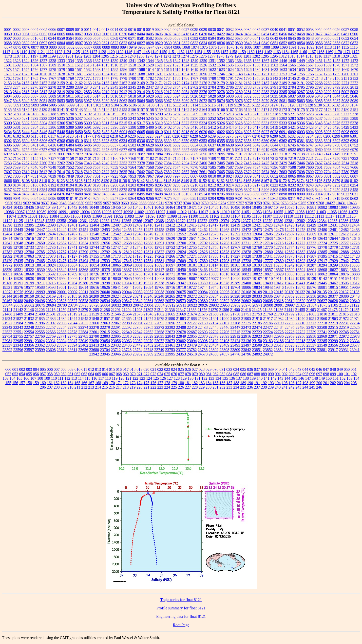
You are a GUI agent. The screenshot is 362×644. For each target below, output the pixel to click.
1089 (275, 47)
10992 (74, 212)
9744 (187, 203)
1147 (137, 52)
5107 (142, 105)
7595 (266, 167)
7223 (327, 158)
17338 (257, 256)
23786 (203, 350)
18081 (138, 265)
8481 (88, 194)
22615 (105, 332)
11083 (43, 216)
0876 (26, 47)
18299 (333, 265)
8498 (159, 194)
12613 (355, 234)
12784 (29, 252)
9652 (89, 203)
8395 (239, 190)
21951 (311, 319)
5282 (283, 118)
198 (305, 383)
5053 (61, 101)
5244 (141, 118)
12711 (246, 243)
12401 (73, 225)
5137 (26, 110)
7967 (150, 176)
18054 (94, 265)
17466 (51, 261)
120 (121, 378)
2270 (337, 83)
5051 (43, 101)
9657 (107, 203)
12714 (268, 243)
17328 (246, 256)
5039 (310, 96)
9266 (150, 198)
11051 (246, 212)
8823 (248, 194)
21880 (170, 319)
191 (257, 383)
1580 (70, 70)
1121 (41, 52)
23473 (181, 345)
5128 (309, 105)
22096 (170, 323)
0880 (53, 47)
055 (29, 374)
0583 (159, 38)
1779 (123, 78)
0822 (114, 43)
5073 (212, 101)
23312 (344, 341)
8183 (8, 185)
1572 (354, 65)
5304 (43, 123)
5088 (345, 101)
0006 (52, 30)
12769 (257, 247)
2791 (274, 87)
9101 (70, 198)
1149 (155, 52)
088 (257, 374)
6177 (87, 136)
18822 (257, 274)
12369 (170, 221)
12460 (181, 230)
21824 (7, 319)
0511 (43, 38)
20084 (203, 292)
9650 (80, 203)
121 (128, 378)
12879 (257, 252)
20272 (192, 296)
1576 (35, 70)
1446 (283, 61)
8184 (17, 185)
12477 (290, 230)
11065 (332, 212)
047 (326, 369)
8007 (194, 176)
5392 (97, 127)
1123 (58, 52)
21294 (127, 310)
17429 (7, 261)
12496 (62, 234)
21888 (192, 319)
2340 (88, 87)
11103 (225, 216)
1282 (256, 56)
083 (223, 374)
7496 (337, 163)
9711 (160, 203)
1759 (337, 74)
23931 (344, 350)
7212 (248, 158)
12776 (311, 247)
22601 (94, 332)
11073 (353, 212)
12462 (203, 230)
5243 (132, 118)
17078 (51, 256)
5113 (185, 105)
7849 (70, 176)
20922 (192, 305)
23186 (279, 341)
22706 (225, 332)
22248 (29, 327)
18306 (344, 265)
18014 (40, 265)
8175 (310, 181)
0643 (274, 38)
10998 (128, 212)
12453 (105, 230)
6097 (336, 132)
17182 (127, 256)
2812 (354, 87)
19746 (214, 287)
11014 (193, 212)
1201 (70, 56)
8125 (70, 181)
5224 (319, 114)
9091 (17, 198)
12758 (214, 247)
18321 (18, 270)
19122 (289, 279)
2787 (239, 87)
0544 (52, 38)
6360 (265, 141)
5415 (239, 127)
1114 (337, 47)
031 (222, 369)
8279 (26, 190)
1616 (168, 70)
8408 (274, 190)
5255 (230, 118)
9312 (301, 198)
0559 (61, 38)
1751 (266, 74)
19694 (149, 287)
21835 (40, 319)
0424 (239, 34)
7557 (97, 167)
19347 (181, 283)
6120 (70, 136)
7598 (292, 167)
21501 (51, 314)
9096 (52, 198)
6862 (88, 150)
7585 (212, 167)
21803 (301, 314)
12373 (213, 221)
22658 (159, 332)
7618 (79, 172)
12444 (7, 230)
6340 (176, 141)
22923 (257, 336)
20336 (268, 296)
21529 (94, 314)
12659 (138, 243)
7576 (186, 167)
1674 (35, 74)
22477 (268, 327)
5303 (35, 123)
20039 (94, 292)
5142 (70, 110)
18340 (51, 270)
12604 (257, 234)
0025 (176, 30)
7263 (70, 163)
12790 (83, 252)
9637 (45, 203)
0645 (292, 38)
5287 (319, 118)
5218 (274, 114)
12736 (51, 247)
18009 (18, 265)
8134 (114, 181)
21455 (300, 310)
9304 (266, 198)
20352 (290, 296)
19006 (73, 279)
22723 (257, 332)
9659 (116, 203)
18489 (225, 270)
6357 (239, 141)
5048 (17, 101)
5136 (17, 110)
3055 (194, 92)
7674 (265, 172)
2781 (186, 87)
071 (140, 374)
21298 (137, 310)
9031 (354, 194)
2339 (79, 87)
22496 (301, 327)
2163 (88, 83)
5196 (123, 114)
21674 (192, 314)
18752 (127, 274)
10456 (116, 207)
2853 (88, 92)
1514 (96, 65)
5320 (168, 123)
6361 (274, 141)
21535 (105, 314)
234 (236, 387)
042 (291, 369)
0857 (328, 43)
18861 (311, 274)
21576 (138, 314)
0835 (212, 43)
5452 (97, 132)
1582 (88, 70)
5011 (70, 96)
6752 (354, 145)
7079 (114, 154)
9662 (134, 203)
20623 (311, 301)
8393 (221, 190)
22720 (246, 332)
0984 (168, 47)
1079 (239, 47)
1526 (203, 65)
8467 (26, 194)
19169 (344, 279)
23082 (181, 341)
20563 (159, 301)
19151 (333, 279)
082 (216, 374)
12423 (268, 225)
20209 (94, 296)
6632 (177, 145)
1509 (52, 65)
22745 (344, 332)
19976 (18, 292)
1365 (248, 61)
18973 (51, 279)
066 (105, 374)
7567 (141, 167)
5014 (96, 96)
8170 (274, 181)
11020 (235, 212)
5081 (283, 101)
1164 (286, 52)
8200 (114, 185)
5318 (150, 123)
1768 (61, 78)
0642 (265, 38)
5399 (141, 127)
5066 (159, 101)
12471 (235, 230)
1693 (177, 74)
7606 (354, 167)
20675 (40, 305)
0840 (248, 43)
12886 (333, 252)
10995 (96, 212)
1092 (302, 47)
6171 (78, 136)
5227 (345, 114)
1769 (70, 78)
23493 (235, 345)
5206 (168, 114)
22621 (116, 332)
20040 (105, 292)
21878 (159, 319)
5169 (248, 110)
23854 (279, 350)
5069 (186, 101)
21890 (203, 319)
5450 (79, 132)
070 (133, 374)
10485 (214, 207)
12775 (301, 247)
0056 (336, 30)
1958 (257, 78)
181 (188, 383)
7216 (283, 158)
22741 (322, 332)
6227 (185, 136)
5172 (274, 110)
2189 (283, 83)
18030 (62, 265)
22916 (246, 336)
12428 (300, 225)
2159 (61, 83)
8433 (292, 190)
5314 (114, 123)
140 (260, 378)
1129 (111, 52)
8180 (345, 181)
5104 (115, 105)
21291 (116, 310)
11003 (150, 212)
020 (146, 369)
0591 (185, 38)
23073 (170, 341)
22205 (289, 323)
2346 (141, 87)
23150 (257, 341)
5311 (105, 123)
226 (181, 387)
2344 (123, 87)
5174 (292, 110)
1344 (150, 61)
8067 (310, 176)
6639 (230, 145)
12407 (116, 225)
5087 (337, 101)
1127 (93, 52)
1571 (345, 65)
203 (340, 383)
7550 (61, 167)
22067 (116, 323)
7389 (177, 163)
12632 (203, 239)
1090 (284, 47)
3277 (212, 92)
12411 (159, 225)
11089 (86, 216)
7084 (159, 154)
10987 (20, 212)
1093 (310, 47)
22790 (94, 336)
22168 (235, 323)
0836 (221, 43)
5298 (345, 118)
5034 (265, 96)
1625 (239, 70)
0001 (8, 30)
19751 (225, 287)
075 (167, 374)
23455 (159, 345)
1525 (194, 65)
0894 (124, 47)
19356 (192, 283)
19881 (322, 287)
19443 (311, 283)
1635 (301, 70)
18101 (192, 265)
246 (319, 387)
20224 (116, 296)
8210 (194, 185)
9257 (114, 198)
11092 (118, 216)
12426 (289, 225)
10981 (311, 207)
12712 (257, 243)
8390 (194, 190)
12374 (224, 221)
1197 (34, 56)
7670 (248, 172)
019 (139, 369)
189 (243, 383)
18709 (73, 274)
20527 (73, 301)
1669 (345, 70)
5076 (239, 101)
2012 (266, 78)
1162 (268, 52)
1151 (172, 52)
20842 (138, 305)
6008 (150, 132)
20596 (235, 301)
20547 (127, 301)
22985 (18, 341)
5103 (106, 105)
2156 (35, 83)
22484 (279, 327)
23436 (127, 345)
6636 (203, 145)
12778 (322, 247)
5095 (53, 105)
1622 (212, 70)
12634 (225, 239)
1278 (221, 56)
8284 (43, 190)
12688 (149, 243)
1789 (212, 78)
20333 (257, 296)
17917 (322, 261)
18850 (290, 274)
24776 (235, 354)
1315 (309, 56)
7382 (159, 163)
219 (133, 387)
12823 (170, 252)
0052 (301, 30)
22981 (7, 341)
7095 (221, 154)
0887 (88, 47)
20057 (149, 292)
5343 (310, 123)
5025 (185, 96)
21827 (18, 319)
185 (216, 383)
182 (195, 383)
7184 (168, 158)
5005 (17, 96)
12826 (203, 252)
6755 (26, 150)
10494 (246, 207)
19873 (290, 287)
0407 (168, 34)
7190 (221, 158)
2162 (79, 83)
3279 (230, 92)
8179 (336, 181)
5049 (26, 101)
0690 (26, 43)
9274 (159, 198)
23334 (355, 341)
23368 (51, 345)
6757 (43, 150)
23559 (344, 345)
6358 (248, 141)
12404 (94, 225)
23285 (322, 341)
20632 (344, 301)
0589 (176, 38)
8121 (52, 181)
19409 (268, 283)
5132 (336, 105)
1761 (354, 74)
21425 (257, 310)
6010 (159, 132)
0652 (345, 38)
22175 (246, 323)
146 (301, 378)
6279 (265, 136)
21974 (355, 319)
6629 (150, 145)
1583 (97, 70)
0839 (239, 43)
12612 (344, 234)
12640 (290, 239)
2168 (132, 83)
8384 (177, 190)
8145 (168, 181)
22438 (203, 327)
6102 (17, 136)
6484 (70, 145)
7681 (274, 172)
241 (285, 387)
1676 (43, 74)
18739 (116, 274)
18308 (355, 265)
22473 (246, 327)
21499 (40, 314)
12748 (127, 247)
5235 (61, 118)
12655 (94, 243)
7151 (354, 154)
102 (354, 374)
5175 (301, 110)
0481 (345, 34)
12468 (225, 230)
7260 (43, 163)
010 (77, 369)
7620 (96, 172)
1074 (195, 47)
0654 (354, 38)
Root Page (181, 625)
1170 (338, 52)
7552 (70, 167)
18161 (235, 265)
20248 (159, 296)
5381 (17, 127)
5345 (319, 123)
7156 (43, 158)
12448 (51, 230)
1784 (168, 78)
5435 (17, 132)
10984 (344, 207)
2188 (274, 83)
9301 (239, 198)
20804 (105, 305)
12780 (344, 247)
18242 (289, 265)
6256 (221, 136)
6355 (221, 141)
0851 (274, 43)
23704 (105, 350)
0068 (88, 34)
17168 (105, 256)
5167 (230, 110)
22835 (159, 336)
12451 (83, 230)
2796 (310, 87)
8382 (159, 190)
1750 (257, 74)
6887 (186, 150)
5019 (141, 96)
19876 (311, 287)
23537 (311, 345)
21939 (290, 319)
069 (126, 374)
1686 (123, 74)
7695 (292, 172)
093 (292, 374)
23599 (40, 350)
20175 (62, 296)
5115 (203, 105)
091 (278, 374)
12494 (51, 234)
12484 (7, 234)
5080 (274, 101)
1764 (26, 78)
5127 (300, 105)
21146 (29, 310)
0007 (61, 30)
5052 (52, 101)
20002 (73, 292)
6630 (159, 145)
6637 (212, 145)
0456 (283, 34)
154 (356, 378)
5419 (274, 127)
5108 (151, 105)
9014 (319, 194)
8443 (310, 190)
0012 (96, 30)
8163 (230, 181)
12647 (7, 243)
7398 (194, 163)
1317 (327, 56)
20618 (279, 301)
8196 (79, 185)
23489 (225, 345)
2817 (43, 92)
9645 (63, 203)
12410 (149, 225)
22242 (7, 327)
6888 (194, 150)
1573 (8, 70)
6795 (79, 150)
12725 (333, 243)
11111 (299, 216)
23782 (192, 350)
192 (264, 383)
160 (43, 383)
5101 (88, 105)
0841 (257, 43)
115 (87, 378)
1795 (248, 78)
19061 (149, 279)
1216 (123, 56)
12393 (18, 225)
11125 (18, 221)
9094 (35, 198)
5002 (345, 92)
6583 (132, 145)
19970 (7, 292)
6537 (114, 145)
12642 (311, 239)
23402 (83, 345)
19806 (246, 287)
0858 (337, 43)
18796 (203, 274)
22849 (181, 336)
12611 (333, 234)
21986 (29, 323)
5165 (212, 110)
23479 (192, 345)
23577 (355, 345)
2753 (168, 87)
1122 (50, 52)
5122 (256, 105)
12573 (214, 234)
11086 (76, 216)
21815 (344, 314)
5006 (26, 96)
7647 (150, 172)
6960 (319, 150)
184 (209, 383)
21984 (18, 323)
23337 (7, 345)
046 (319, 369)
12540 (94, 234)
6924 (310, 150)
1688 (141, 74)
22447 (235, 327)
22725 (279, 332)
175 (147, 383)
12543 (127, 234)
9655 (98, 203)
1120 (32, 52)
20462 (7, 301)
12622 (94, 239)
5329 (248, 123)
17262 (159, 256)
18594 (301, 270)
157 (22, 383)
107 (33, 378)
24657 (225, 354)
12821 (149, 252)
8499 (168, 194)
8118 (43, 181)
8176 (319, 181)
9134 (88, 198)
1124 (67, 52)
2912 (123, 92)
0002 (17, 30)
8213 (221, 185)
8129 (96, 181)
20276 (203, 296)
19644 (127, 287)
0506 (354, 34)
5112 (177, 105)
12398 (51, 225)
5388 (61, 127)
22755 (18, 336)
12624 (116, 239)
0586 (168, 38)
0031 (221, 30)
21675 (203, 314)
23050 (94, 341)
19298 (105, 283)
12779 (333, 247)
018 (133, 369)
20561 (149, 301)
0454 (265, 34)
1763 (17, 78)
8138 (123, 181)
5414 (230, 127)
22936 (279, 336)
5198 (141, 114)
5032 (248, 96)
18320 (7, 270)
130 (191, 378)
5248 (177, 118)
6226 (176, 136)
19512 (355, 283)
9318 (327, 198)
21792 (290, 314)
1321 (354, 56)
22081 (138, 323)
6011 (168, 132)
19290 (94, 283)
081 (209, 374)
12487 (29, 234)
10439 (51, 207)
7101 (239, 154)
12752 (170, 247)
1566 (301, 65)
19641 (116, 287)
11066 (342, 212)
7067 (70, 154)
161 (50, 383)
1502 (17, 65)
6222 (141, 136)
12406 (105, 225)
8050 (266, 176)
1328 (52, 61)
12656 (105, 243)
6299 (336, 136)
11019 (225, 212)
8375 (123, 190)
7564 (132, 167)
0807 (79, 43)
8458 (354, 190)
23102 (214, 341)
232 (222, 387)
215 (105, 387)
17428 (355, 256)
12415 (192, 225)
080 (202, 374)
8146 (176, 181)
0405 (150, 34)
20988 (268, 305)
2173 (177, 83)
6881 (141, 150)
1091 (293, 47)
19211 (40, 283)
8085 (345, 176)
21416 (246, 310)
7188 (203, 158)
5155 (123, 110)
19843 (268, 287)
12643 (322, 239)
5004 (8, 96)
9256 (106, 198)
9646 (72, 203)
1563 (274, 65)
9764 (293, 203)
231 (215, 387)
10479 (203, 207)
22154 (213, 323)
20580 (203, 301)
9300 (230, 198)
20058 (159, 292)
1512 (79, 65)
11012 (182, 212)
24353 (181, 354)
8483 (106, 194)
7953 (132, 176)
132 (204, 378)
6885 (177, 150)
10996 (107, 212)
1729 (212, 74)
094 (299, 374)
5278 (248, 118)
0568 (105, 38)
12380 (278, 221)
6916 (239, 150)
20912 (171, 305)
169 (105, 383)
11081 (33, 216)
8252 (336, 185)
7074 (88, 154)
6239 (212, 136)
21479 (343, 310)
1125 (76, 52)
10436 (29, 207)
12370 (181, 221)
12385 (333, 221)
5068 (177, 101)
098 (326, 374)
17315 (225, 256)
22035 (62, 323)
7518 (354, 163)
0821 (106, 43)
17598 (170, 261)
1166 (303, 52)
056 (36, 374)
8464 (17, 194)
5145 (97, 110)
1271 (158, 56)
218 (126, 387)
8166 (256, 181)
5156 (132, 110)
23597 (29, 350)
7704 (327, 172)
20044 (127, 292)
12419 (235, 225)
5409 (186, 127)
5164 (203, 110)
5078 (257, 101)
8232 (292, 185)
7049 (35, 154)
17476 (73, 261)
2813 (8, 92)
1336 (88, 61)
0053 (310, 30)
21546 (116, 314)
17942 (344, 261)
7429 (283, 163)
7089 (194, 154)
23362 (40, 345)
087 (250, 374)
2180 (230, 83)
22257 (51, 327)
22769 (51, 336)
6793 (61, 150)
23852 (268, 350)
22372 (159, 327)
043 (298, 369)
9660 (125, 203)
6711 (283, 145)
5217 (265, 114)
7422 (257, 163)
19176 (355, 279)
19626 (105, 287)
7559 (114, 167)
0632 (230, 38)
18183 (257, 265)
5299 (354, 118)
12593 (246, 234)
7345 (97, 163)
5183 (17, 114)
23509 (257, 345)
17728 (246, 261)
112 (67, 378)
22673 (170, 332)
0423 (230, 34)
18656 (18, 274)
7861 (97, 176)
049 (340, 369)
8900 (301, 194)
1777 (106, 78)
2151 (345, 78)
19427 (289, 283)
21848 (94, 319)
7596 (274, 167)
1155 (207, 52)
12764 (225, 247)
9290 (186, 198)
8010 (212, 176)
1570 (336, 65)
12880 (268, 252)
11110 (288, 216)
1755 (301, 74)
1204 (96, 56)
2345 (132, 87)
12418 (224, 225)
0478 (327, 34)
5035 (274, 96)
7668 (239, 172)
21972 (344, 319)
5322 (185, 123)
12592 (235, 234)
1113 (328, 47)
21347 (181, 310)
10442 (62, 207)
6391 (327, 141)
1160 (251, 52)
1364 (239, 61)
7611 (34, 172)
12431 (333, 225)
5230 (17, 118)
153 (349, 378)
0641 (256, 38)
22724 (268, 332)
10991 (63, 212)
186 (223, 383)
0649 (319, 38)
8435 (301, 190)
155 (8, 383)
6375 (292, 141)
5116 (212, 105)
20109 (257, 292)
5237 (79, 118)
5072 (203, 101)
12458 (159, 230)
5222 (301, 114)
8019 (221, 176)
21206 (40, 310)
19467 (333, 283)
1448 (292, 61)
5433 (354, 127)
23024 (40, 341)
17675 (214, 261)
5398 (132, 127)
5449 (70, 132)
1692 (168, 74)
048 (333, 369)
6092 (292, 132)
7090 (203, 154)
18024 (51, 265)
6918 (257, 150)
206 (43, 387)
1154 (198, 52)
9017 (327, 194)
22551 (18, 332)
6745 (292, 145)
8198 (97, 185)
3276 (203, 92)
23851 (257, 350)
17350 (279, 256)
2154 (17, 83)
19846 (279, 287)
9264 (132, 198)
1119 (24, 52)
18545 (246, 270)
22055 (83, 323)
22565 (62, 332)
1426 (274, 61)
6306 (43, 141)
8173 (292, 181)
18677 (40, 274)
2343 (114, 87)
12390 (7, 225)
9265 (141, 198)
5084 (310, 101)
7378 (141, 163)
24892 (257, 354)
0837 (230, 43)
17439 (29, 261)
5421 (292, 127)
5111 (168, 105)
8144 (159, 181)
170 (112, 383)
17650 (203, 261)
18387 (127, 270)
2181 (239, 83)
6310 (79, 141)
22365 (149, 327)
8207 (168, 185)
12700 (181, 243)
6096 (327, 132)
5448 (61, 132)
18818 (225, 274)
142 (273, 378)
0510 (35, 38)
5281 (274, 118)
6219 (123, 136)
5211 (212, 114)
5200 (159, 114)
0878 (44, 47)
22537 (7, 332)
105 (19, 378)
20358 (311, 296)
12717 (289, 243)
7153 (17, 158)
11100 (193, 216)
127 (170, 378)
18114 (214, 265)
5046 (354, 96)
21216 (51, 310)
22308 (138, 327)
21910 (257, 319)
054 (22, 374)
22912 (235, 336)
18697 (62, 274)
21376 (202, 310)
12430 (322, 225)
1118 (15, 52)
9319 (336, 198)
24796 (246, 354)
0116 (105, 34)
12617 (40, 239)
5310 (97, 123)
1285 (265, 56)
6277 (247, 136)
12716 (279, 243)
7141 (327, 154)
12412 (170, 225)
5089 (354, 101)
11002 (139, 212)
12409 (138, 225)
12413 (181, 225)
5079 (266, 101)
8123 (61, 181)
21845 (83, 319)
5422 (301, 127)
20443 (355, 296)
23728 (127, 350)
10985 (355, 207)
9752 (213, 203)
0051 (292, 30)
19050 (138, 279)
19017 (94, 279)
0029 (203, 30)
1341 (132, 61)
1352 (221, 61)
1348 (186, 61)
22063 (105, 323)
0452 (248, 34)
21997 (51, 323)
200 (319, 383)
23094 (192, 341)
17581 (159, 261)
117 (101, 378)
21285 (94, 310)
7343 (88, 163)
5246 (159, 118)
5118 (220, 105)
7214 (265, 158)
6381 (301, 141)
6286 (327, 136)
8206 (159, 185)
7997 (177, 176)
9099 (61, 198)
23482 (203, 345)
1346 (168, 61)
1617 (177, 70)
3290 (327, 92)
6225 (167, 136)
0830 (168, 43)
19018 (105, 279)
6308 (61, 141)
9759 (258, 203)
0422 (221, 34)
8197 (88, 185)
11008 (171, 212)
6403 (43, 145)
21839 (62, 319)
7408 (230, 163)
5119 (229, 105)
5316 (132, 123)
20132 (300, 292)
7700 (319, 172)
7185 (177, 158)
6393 (345, 141)
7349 (106, 163)
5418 (265, 127)
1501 (8, 65)
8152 (203, 181)
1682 (88, 74)
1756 (310, 74)
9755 (231, 203)
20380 (344, 296)
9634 (36, 203)
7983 (168, 176)
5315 (123, 123)
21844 (73, 319)
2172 (168, 83)
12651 (51, 243)
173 (133, 383)
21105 (333, 305)
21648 (149, 314)
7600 (310, 167)
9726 (169, 203)
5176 (310, 110)
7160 (79, 158)
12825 (192, 252)
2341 (97, 87)
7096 (230, 154)
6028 (274, 132)
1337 (97, 61)
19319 (137, 283)
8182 (354, 181)
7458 (310, 163)
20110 (268, 292)
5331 (265, 123)
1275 (194, 56)
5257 (239, 118)
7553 (79, 167)
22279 (105, 327)
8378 (132, 190)
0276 (123, 34)
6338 (159, 141)
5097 (62, 105)
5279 (257, 118)
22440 (214, 327)
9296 (221, 198)
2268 (319, 83)
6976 (26, 154)
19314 (127, 283)
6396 (8, 145)
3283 (265, 92)
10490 (235, 207)
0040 (274, 30)
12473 (257, 230)
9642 (54, 203)
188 (236, 383)
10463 (159, 207)
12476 (279, 230)
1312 (283, 56)
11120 (351, 216)
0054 (319, 30)
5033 (256, 96)
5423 (310, 127)
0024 (168, 30)
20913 (181, 305)
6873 (106, 150)
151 (336, 378)
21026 (301, 305)
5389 (70, 127)
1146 (128, 52)
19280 (83, 283)
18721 (83, 274)
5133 (345, 105)
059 (57, 374)
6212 (105, 136)
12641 (301, 239)
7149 (336, 154)
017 (126, 369)
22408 (181, 327)
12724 (322, 243)
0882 (71, 47)
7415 (248, 163)
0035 (256, 30)
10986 (9, 212)
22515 (333, 327)
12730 (18, 247)
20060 (170, 292)
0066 (70, 34)
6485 (79, 145)
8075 (319, 176)
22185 (257, 323)
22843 (170, 336)
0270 (114, 34)
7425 (266, 163)
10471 (192, 207)
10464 (170, 207)
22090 (149, 323)
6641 (248, 145)
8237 (301, 185)
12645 (344, 239)
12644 (333, 239)
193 (271, 383)
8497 (150, 194)
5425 (327, 127)
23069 (138, 341)
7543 (26, 167)
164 (71, 383)
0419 (194, 34)
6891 (212, 150)
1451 (319, 61)
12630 (181, 239)
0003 (26, 30)
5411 (203, 127)
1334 (70, 61)
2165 (106, 83)
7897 (106, 176)
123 (142, 378)
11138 (29, 221)
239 (271, 387)
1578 (52, 70)
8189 (43, 185)
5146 (106, 110)
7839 (52, 176)
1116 (354, 47)
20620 (301, 301)
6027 (265, 132)
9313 (310, 198)
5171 (266, 110)
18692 (51, 274)
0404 (141, 34)
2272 (354, 83)
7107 (266, 154)
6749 (327, 145)
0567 (96, 38)
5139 (43, 110)
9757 (240, 203)
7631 (114, 172)
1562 (265, 65)
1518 (132, 65)
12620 (73, 239)
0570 (123, 38)
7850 (79, 176)
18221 (268, 265)
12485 (18, 234)
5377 (345, 123)
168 (98, 383)
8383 (168, 190)
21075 (323, 305)
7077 (97, 154)
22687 (192, 332)
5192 (88, 114)
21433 (267, 310)
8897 (274, 194)
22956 (301, 336)
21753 (257, 314)
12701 (192, 243)
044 (305, 369)
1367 (266, 61)
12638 (268, 239)
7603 (328, 167)
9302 (248, 198)
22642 (138, 332)
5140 (52, 110)
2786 (230, 87)
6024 (239, 132)
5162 (186, 110)
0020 (159, 30)
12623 (105, 239)
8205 (150, 185)
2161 (70, 83)
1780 (132, 78)
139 (253, 378)
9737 (178, 203)
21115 (344, 305)
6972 (8, 154)
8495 (141, 194)
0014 (114, 30)
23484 (214, 345)
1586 (123, 70)
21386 (224, 310)
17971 (355, 261)
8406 (266, 190)
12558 (192, 234)
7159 (70, 158)
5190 (70, 114)
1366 (257, 61)
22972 (344, 336)
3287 (301, 92)
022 (160, 369)
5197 (132, 114)
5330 (256, 123)
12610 (322, 234)
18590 (290, 270)
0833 (194, 43)
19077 (214, 279)
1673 (26, 74)
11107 (267, 216)
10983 (333, 207)
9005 (310, 194)
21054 (312, 305)
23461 (170, 345)
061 (71, 374)
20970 (247, 305)
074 (160, 374)
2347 (150, 87)
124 (149, 378)
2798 (328, 87)
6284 (309, 136)
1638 (319, 70)
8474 (52, 194)
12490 (40, 234)
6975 (17, 154)
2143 (274, 78)
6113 (35, 136)
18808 (214, 274)
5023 (168, 96)
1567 (310, 65)
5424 (319, 127)
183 (202, 383)
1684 (106, 74)
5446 (43, 132)
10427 (330, 203)
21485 (354, 310)
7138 (301, 154)
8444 (319, 190)
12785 (40, 252)
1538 (256, 65)
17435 (18, 261)
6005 (141, 132)
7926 (123, 176)
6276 (238, 136)
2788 (248, 87)
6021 (212, 132)
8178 (327, 181)
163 (64, 383)
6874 (114, 150)
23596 (18, 350)
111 (61, 378)
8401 (257, 190)
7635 (123, 172)
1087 (257, 47)
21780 (279, 314)
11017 (203, 212)
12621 (83, 239)
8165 (248, 181)
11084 (54, 216)
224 (167, 387)
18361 (73, 270)
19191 (18, 283)
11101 (204, 216)
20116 (278, 292)
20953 (225, 305)
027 (195, 369)
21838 (51, 319)
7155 (35, 158)
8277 (17, 190)
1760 (345, 74)
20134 (311, 292)
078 (188, 374)
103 (6, 378)
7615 (70, 172)
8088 (8, 181)
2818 (52, 92)
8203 (132, 185)
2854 (97, 92)
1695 (194, 74)
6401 (35, 145)
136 (232, 378)
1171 (347, 52)
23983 (159, 354)
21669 (181, 314)
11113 (319, 216)
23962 (138, 354)
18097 (170, 265)
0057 (345, 30)
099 (333, 374)
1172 (355, 52)
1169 (329, 52)
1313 (292, 56)
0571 (132, 38)
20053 (138, 292)
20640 (355, 301)
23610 (62, 350)
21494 (29, 314)
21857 (105, 319)
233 (229, 387)
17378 (290, 256)
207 (50, 387)
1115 (345, 47)
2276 (35, 87)
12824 (181, 252)
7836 (43, 176)
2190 (292, 83)
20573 (181, 301)
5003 (354, 92)
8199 (106, 185)
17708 (225, 261)
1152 (181, 52)
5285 (310, 118)
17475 (62, 261)
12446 (29, 230)
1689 (150, 74)
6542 (123, 145)
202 (333, 383)
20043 (116, 292)
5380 (8, 127)
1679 (70, 74)
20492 (29, 301)
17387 (311, 256)
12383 (311, 221)
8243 (310, 185)
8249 (327, 185)
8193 (61, 185)
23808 (224, 350)
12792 (105, 252)
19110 (268, 279)
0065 (61, 34)
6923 (301, 150)
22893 (225, 336)
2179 (221, 83)
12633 (214, 239)
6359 (256, 141)
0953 (142, 47)
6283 (301, 136)
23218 (301, 341)
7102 (248, 154)
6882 (150, 150)
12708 (225, 243)
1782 (150, 78)
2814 (17, 92)
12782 (7, 252)
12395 (29, 225)
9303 (257, 198)
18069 (127, 265)
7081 (132, 154)
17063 (29, 256)
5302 (26, 123)
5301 (17, 123)
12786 (51, 252)
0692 (43, 43)
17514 (94, 261)
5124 (274, 105)
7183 (159, 158)
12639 (279, 239)
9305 (274, 198)
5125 (283, 105)
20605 (268, 301)
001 (15, 369)
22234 (355, 323)
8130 (105, 181)
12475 (268, 230)
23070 (149, 341)
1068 (186, 47)
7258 (35, 163)
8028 (239, 176)
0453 (256, 34)
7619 (88, 172)
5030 (230, 96)
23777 (181, 350)
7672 (256, 172)
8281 (35, 190)
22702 (214, 332)
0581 (141, 38)
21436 (278, 310)
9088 (8, 198)
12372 (202, 221)
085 (236, 374)
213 (91, 387)
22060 (94, 323)
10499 (279, 207)
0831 (177, 43)
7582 (203, 167)
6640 (239, 145)
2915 (150, 92)
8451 (345, 190)
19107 (257, 279)
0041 (283, 30)
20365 (322, 296)
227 (188, 387)
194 (278, 383)
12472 (246, 230)
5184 (26, 114)
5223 (310, 114)
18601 (311, 270)
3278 (221, 92)
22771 (62, 336)
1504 (35, 65)
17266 (170, 256)
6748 (319, 145)
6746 (301, 145)
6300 (345, 136)
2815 (26, 92)
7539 (17, 167)
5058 (97, 101)
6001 (123, 132)
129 (184, 378)
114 (81, 378)
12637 (257, 239)
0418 (185, 34)
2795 (301, 87)
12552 (181, 234)
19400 (246, 283)
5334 (292, 123)
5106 (133, 105)
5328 (239, 123)
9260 (123, 198)
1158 (233, 52)
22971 (333, 336)
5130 (318, 105)
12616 (29, 239)
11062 (310, 212)
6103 (26, 136)
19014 (83, 279)
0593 (203, 38)
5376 (336, 123)
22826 (138, 336)
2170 (150, 83)
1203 (87, 56)
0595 (221, 38)
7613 (52, 172)
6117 (52, 136)
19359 (203, 283)
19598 (51, 287)
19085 (225, 279)
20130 (289, 292)
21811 (333, 314)
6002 (132, 132)
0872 (345, 43)
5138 (35, 110)
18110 (203, 265)
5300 (8, 123)
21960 (322, 319)
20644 (8, 305)
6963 (328, 150)
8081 (328, 176)
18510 (235, 270)
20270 (181, 296)
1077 (222, 47)
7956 (141, 176)
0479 (336, 34)
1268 (141, 56)
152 (343, 378)
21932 (279, 319)
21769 (268, 314)
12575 (225, 234)
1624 (230, 70)
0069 (97, 34)
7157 (52, 158)
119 (115, 378)
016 (119, 369)
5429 (345, 127)
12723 (311, 243)
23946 (116, 354)
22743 (333, 332)
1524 (185, 65)
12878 (246, 252)
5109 (159, 105)
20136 (333, 292)
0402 (132, 34)
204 (347, 383)
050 (347, 369)
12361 (83, 221)
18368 (83, 270)
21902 (235, 319)
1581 (79, 70)
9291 (194, 198)
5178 (328, 110)
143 (280, 378)
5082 (292, 101)
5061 (114, 101)
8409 (283, 190)
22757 (29, 336)
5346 (327, 123)
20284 (214, 296)
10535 (290, 207)
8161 (212, 181)
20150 (29, 296)
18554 (257, 270)
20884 (160, 305)
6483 (61, 145)
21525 (83, 314)
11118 (340, 216)
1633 (283, 70)
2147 (310, 78)
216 (112, 387)
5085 (319, 101)
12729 (7, 247)
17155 (94, 256)
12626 (138, 239)
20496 (40, 301)
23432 (116, 345)
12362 (94, 221)
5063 (132, 101)
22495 (290, 327)
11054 (268, 212)
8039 (248, 176)
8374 (114, 190)
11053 (257, 212)
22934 (268, 336)
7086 (177, 154)
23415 (105, 345)
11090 (97, 216)
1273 (176, 56)
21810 (322, 314)
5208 (186, 114)
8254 (354, 185)
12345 (39, 221)
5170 (257, 110)
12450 (73, 230)
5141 (61, 110)
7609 (17, 172)
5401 (159, 127)
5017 (123, 96)
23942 (94, 354)
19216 (51, 283)
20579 (192, 301)
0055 (327, 30)
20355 (301, 296)
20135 (322, 292)
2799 (337, 87)
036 (250, 369)
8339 (79, 190)
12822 (159, 252)
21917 (268, 319)
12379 (267, 221)
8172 (283, 181)
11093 (129, 216)
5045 (345, 96)
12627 (149, 239)
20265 (170, 296)
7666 (230, 172)
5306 (61, 123)
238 (264, 387)
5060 (106, 101)
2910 (106, 92)
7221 (310, 158)
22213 (311, 323)
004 (36, 369)
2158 (52, 83)
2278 (52, 87)
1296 (274, 56)
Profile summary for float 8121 (181, 608)
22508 (322, 327)
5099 (71, 105)
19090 (235, 279)
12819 (127, 252)
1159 (242, 52)
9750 (205, 203)
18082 (149, 265)
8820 (239, 194)
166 (84, 383)
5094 (44, 105)
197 (299, 383)
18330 (40, 270)
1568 (319, 65)
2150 (337, 78)
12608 (301, 234)
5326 (221, 123)
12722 (300, 243)
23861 (289, 350)
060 (64, 374)
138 (246, 378)
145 (294, 378)
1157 (224, 52)
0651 (336, 38)
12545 (138, 234)
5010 (61, 96)
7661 (203, 172)
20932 (214, 305)
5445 (35, 132)
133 (211, 378)
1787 (194, 78)
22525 (355, 327)
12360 (72, 221)
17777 (268, 261)
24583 (214, 354)
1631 (266, 70)
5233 (43, 118)
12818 (116, 252)
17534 (116, 261)
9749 (196, 203)
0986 (177, 47)
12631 (192, 239)
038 (264, 369)
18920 (18, 279)
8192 (52, 185)
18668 (29, 274)
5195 (114, 114)
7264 (79, 163)
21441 (289, 310)
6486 (88, 145)
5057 (88, 101)
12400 (62, 225)
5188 (52, 114)
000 (8, 369)
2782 (194, 87)
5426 (336, 127)
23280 (311, 341)
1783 (159, 78)
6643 (266, 145)
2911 (114, 92)
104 (13, 378)
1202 (78, 56)
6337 (150, 141)
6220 (132, 136)
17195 (138, 256)
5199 (150, 114)
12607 (290, 234)
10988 (31, 212)
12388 (354, 221)
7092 (212, 154)
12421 (257, 225)
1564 (283, 65)
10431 (341, 203)
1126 (85, 52)
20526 (62, 301)
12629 (170, 239)
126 (163, 378)
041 (285, 369)
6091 (283, 132)
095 (305, 374)
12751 (159, 247)
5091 (17, 105)
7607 (8, 172)
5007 (35, 96)
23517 (279, 345)
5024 (176, 96)
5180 (345, 110)
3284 (274, 92)
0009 (70, 30)
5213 (230, 114)
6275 (229, 136)
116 (94, 378)
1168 (320, 52)
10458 (127, 207)
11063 (321, 212)
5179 (337, 110)
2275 (26, 87)
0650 (327, 38)
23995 (170, 354)
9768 (320, 203)
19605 (73, 287)
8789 (212, 194)
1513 (88, 65)
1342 (141, 61)
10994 (85, 212)
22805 (116, 336)
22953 (290, 336)
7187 (194, 158)
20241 (138, 296)
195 (285, 383)
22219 (333, 323)
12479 (311, 230)
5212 (221, 114)
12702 (203, 243)
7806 (17, 176)
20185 (73, 296)
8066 (301, 176)
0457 (292, 34)
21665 (170, 314)
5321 (176, 123)
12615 (18, 239)
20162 (40, 296)
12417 (213, 225)
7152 (8, 158)
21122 (354, 305)
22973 (355, 336)
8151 (194, 181)
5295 (337, 118)
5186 (35, 114)
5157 (141, 110)
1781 (141, 78)
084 (229, 374)
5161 (177, 110)
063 (84, 374)
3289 (319, 92)
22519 (344, 327)
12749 (138, 247)
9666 (143, 203)
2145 (292, 78)
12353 (50, 221)
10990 (52, 212)
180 (181, 383)
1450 (310, 61)
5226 (336, 114)
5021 (159, 96)
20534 (105, 301)
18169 (246, 265)
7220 (301, 158)
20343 (279, 296)
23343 (18, 345)
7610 (26, 172)
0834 (203, 43)
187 (229, 383)
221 (146, 387)
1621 (203, 70)
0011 (88, 30)
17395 (322, 256)
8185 (26, 185)
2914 (141, 92)
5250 (194, 118)
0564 (70, 38)
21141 (8, 310)
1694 (186, 74)
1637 (310, 70)
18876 (344, 274)
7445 (292, 163)
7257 (26, 163)
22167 (224, 323)
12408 (127, 225)
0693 (52, 43)
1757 (319, 74)
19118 (279, 279)
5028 (212, 96)
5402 (168, 127)
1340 (123, 61)
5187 (43, 114)
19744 (203, 287)
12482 (344, 230)
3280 (239, 92)
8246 (319, 185)
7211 (239, 158)
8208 (177, 185)
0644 (283, 38)
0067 (79, 34)
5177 (319, 110)
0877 (35, 47)
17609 (181, 261)
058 (50, 374)
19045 (127, 279)
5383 (26, 127)
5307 (70, 123)
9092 (26, 198)
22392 (170, 327)
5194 (106, 114)
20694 (51, 305)
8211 (203, 185)
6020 (203, 132)
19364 (213, 283)
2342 (106, 87)
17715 (235, 261)
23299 (333, 341)
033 (229, 369)
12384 (322, 221)
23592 (7, 350)
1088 (266, 47)
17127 (73, 256)
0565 (79, 38)
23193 (290, 341)
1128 (102, 52)
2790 (266, 87)
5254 (221, 118)
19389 (235, 283)
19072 (203, 279)
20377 (333, 296)
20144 (7, 296)
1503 (26, 65)
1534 (221, 65)
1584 (106, 70)
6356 (230, 141)
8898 (283, 194)
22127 (192, 323)
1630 (257, 70)
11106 (257, 216)
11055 (278, 212)
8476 (61, 194)
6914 (221, 150)
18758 (138, 274)
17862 (290, 261)
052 (8, 374)
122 (135, 378)
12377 (246, 221)
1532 (212, 65)
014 (105, 369)
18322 (29, 270)
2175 (194, 83)
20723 (84, 305)
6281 (283, 136)
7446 (301, 163)
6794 (70, 150)
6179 (96, 136)
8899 (292, 194)
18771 (170, 274)
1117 (7, 52)
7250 (336, 158)
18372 (94, 270)
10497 (268, 207)
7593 (248, 167)
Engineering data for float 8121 (181, 616)
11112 (309, 216)
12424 (279, 225)
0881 (62, 47)
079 (195, 374)
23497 (246, 345)
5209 (194, 114)
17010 (18, 256)
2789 (257, 87)
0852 (283, 43)
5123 (265, 105)
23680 (94, 350)
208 (57, 387)
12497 (73, 234)
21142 (18, 310)
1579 (61, 70)
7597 (283, 167)
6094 (310, 132)
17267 (181, 256)
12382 (300, 221)
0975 (159, 47)
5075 (230, 101)
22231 (344, 323)
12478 (301, 230)
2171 (159, 83)
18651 (7, 274)
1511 (70, 65)
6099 (354, 132)
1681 (79, 74)
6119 (61, 136)
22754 (7, 336)
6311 (88, 141)
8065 (292, 176)
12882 (290, 252)
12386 (343, 221)
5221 (292, 114)
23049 (83, 341)
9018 (336, 194)
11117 (330, 216)
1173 (8, 56)
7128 (292, 154)
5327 (230, 123)
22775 (73, 336)
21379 (213, 310)
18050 (83, 265)
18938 (40, 279)
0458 (301, 34)
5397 (123, 127)
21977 (7, 323)
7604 (337, 167)
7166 (114, 158)
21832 (29, 319)
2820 (70, 92)
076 (174, 374)
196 (292, 383)
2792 (283, 87)
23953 (127, 354)
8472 (43, 194)
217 (119, 387)
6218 (114, 136)
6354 (212, 141)
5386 (52, 127)
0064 (52, 34)
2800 (345, 87)
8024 (230, 176)
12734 (40, 247)
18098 (181, 265)
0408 (176, 34)
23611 (72, 350)
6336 (141, 141)
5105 (124, 105)
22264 (62, 327)
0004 (35, 30)
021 (153, 369)
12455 (127, 230)
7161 (88, 158)
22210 (300, 323)
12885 (322, 252)
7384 (168, 163)
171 (119, 383)
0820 (97, 43)
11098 (172, 216)
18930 (29, 279)
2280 (70, 87)
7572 (168, 167)
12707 (214, 243)
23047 (73, 341)
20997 (290, 305)
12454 (116, 230)
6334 (123, 141)
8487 (132, 194)
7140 (319, 154)
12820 (138, 252)
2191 (301, 83)
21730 (235, 314)
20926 (203, 305)
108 (40, 378)
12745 (105, 247)
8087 (354, 176)
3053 (176, 92)
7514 (345, 163)
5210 (203, 114)
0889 (106, 47)
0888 (97, 47)
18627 (333, 270)
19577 (29, 287)
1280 (238, 56)
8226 (283, 185)
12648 (18, 243)
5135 (8, 110)
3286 (292, 92)
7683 (283, 172)
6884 (168, 150)
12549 (149, 234)
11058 (300, 212)
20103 (235, 292)
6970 (354, 150)
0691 (35, 43)
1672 (17, 74)
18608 (322, 270)
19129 (300, 279)
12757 (203, 247)
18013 (29, 265)
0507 (8, 38)
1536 (239, 65)
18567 (279, 270)
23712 (116, 350)
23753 (170, 350)
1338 (106, 61)
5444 (26, 132)
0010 (79, 30)
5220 (283, 114)
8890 (256, 194)
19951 (344, 287)
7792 (8, 176)
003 (29, 369)
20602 (246, 301)
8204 (141, 185)
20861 (149, 305)
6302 (8, 141)
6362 (283, 141)
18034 (73, 265)
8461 (8, 194)
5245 (150, 118)
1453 (337, 61)
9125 (79, 198)
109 (47, 378)
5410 (194, 127)
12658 (127, 243)
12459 (170, 230)
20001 (62, 292)
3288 (310, 92)
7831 (35, 176)
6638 (221, 145)
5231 (26, 118)
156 (15, 383)
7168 (132, 158)
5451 (88, 132)
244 (305, 387)
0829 (159, 43)
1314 (301, 56)
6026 (256, 132)
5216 (256, 114)
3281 (248, 92)
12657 (116, 243)
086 (243, 374)
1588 (141, 70)
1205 (105, 56)
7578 (194, 167)
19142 (322, 279)
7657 (185, 172)
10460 (138, 207)
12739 (62, 247)
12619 (62, 239)
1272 (167, 56)
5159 (159, 110)
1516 (114, 65)
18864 (333, 274)
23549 (322, 345)
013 (98, 369)
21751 (246, 314)
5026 (194, 96)
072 (147, 374)
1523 (176, 65)
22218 (322, 323)
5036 (283, 96)
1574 (17, 70)
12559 (203, 234)
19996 (51, 292)
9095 (43, 198)
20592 (225, 301)
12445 (18, 230)
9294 (212, 198)
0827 (141, 43)
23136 (246, 341)
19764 (235, 287)
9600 (345, 198)
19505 (344, 283)
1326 (35, 61)
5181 (354, 110)
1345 (159, 61)
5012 (79, 96)
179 (174, 383)
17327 (235, 256)
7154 (26, 158)
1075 (204, 47)
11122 (8, 221)
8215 (239, 185)
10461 (149, 207)
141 (267, 378)
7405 (221, 163)
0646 (301, 38)
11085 (65, 216)
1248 (132, 56)
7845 (61, 176)
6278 (256, 136)
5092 (26, 105)
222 (153, 387)
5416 (248, 127)
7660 (194, 172)
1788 (203, 78)
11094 (140, 216)
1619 (194, 70)
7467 (319, 163)
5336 (301, 123)
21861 (116, 319)
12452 (94, 230)
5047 (8, 101)
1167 (312, 52)
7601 (319, 167)
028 (202, 369)
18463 (203, 270)
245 (312, 387)
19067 (192, 279)
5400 (150, 127)
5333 (283, 123)
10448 (83, 207)
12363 (105, 221)
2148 (319, 78)
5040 (319, 96)
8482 (97, 194)
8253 (345, 185)
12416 (203, 225)
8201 (123, 185)
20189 (83, 296)
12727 (344, 243)
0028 (194, 30)
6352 (194, 141)
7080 (123, 154)
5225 (327, 114)
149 (322, 378)
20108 (246, 292)
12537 (83, 234)
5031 (239, 96)
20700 (62, 305)
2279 (61, 87)
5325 (212, 123)
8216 (248, 185)
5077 (248, 101)
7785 (354, 172)
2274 (17, 87)
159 (36, 383)
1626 (248, 70)
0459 (310, 34)
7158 (61, 158)
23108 (225, 341)
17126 (62, 256)
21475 (333, 310)
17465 (40, 261)
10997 (117, 212)
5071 (194, 101)
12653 (73, 243)
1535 (230, 65)
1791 (230, 78)
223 (160, 387)
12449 (62, 230)
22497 (311, 327)
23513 (268, 345)
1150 (163, 52)
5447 (52, 132)
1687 (132, 74)
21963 (333, 319)
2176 (203, 83)
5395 (106, 127)
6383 (319, 141)
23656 (83, 350)
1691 (159, 74)
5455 (114, 132)
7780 (345, 172)
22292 (127, 327)
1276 (203, 56)
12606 (279, 234)
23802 (213, 350)
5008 (43, 96)
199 (312, 383)
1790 (221, 78)
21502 (62, 314)
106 (26, 378)
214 (98, 387)
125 (156, 378)
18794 (192, 274)
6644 (274, 145)
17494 (83, 261)
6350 (185, 141)
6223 (150, 136)
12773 (279, 247)
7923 (114, 176)
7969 (159, 176)
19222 (61, 283)
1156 (216, 52)
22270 (73, 327)
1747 (230, 74)
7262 (61, 163)
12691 (159, 243)
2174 (186, 83)
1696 (203, 74)
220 (139, 387)
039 (271, 369)
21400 (235, 310)
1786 (186, 78)
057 (43, 374)
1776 (97, 78)
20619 (290, 301)
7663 (212, 172)
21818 (355, 314)
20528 (83, 301)
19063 (159, 279)
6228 (194, 136)
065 (98, 374)
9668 (152, 203)
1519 (141, 65)
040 (278, 369)
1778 (114, 78)
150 (329, 378)
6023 (230, 132)
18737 (105, 274)
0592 (194, 38)
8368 (88, 190)
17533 (105, 261)
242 (291, 387)
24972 (268, 354)
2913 (132, 92)
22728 (290, 332)
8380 (141, 190)
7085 (168, 154)
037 (257, 369)
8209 (186, 185)
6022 (221, 132)
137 (239, 378)
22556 (51, 332)
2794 (292, 87)
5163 (194, 110)
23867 (300, 350)
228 (195, 387)
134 (218, 378)
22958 (311, 336)
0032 (230, 30)
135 (225, 378)
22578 (73, 332)
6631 (168, 145)
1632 (274, 70)
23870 (311, 350)
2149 (328, 78)
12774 (290, 247)
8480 (79, 194)
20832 (116, 305)
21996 (40, 323)
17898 (311, 261)
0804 (61, 43)
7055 (43, 154)
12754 (181, 247)
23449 (138, 345)
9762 (276, 203)
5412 (212, 127)
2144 (283, 78)
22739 (311, 332)
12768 (246, 247)
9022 (345, 194)
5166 (221, 110)
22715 (235, 332)
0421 (212, 34)
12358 (61, 221)
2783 (203, 87)
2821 (79, 92)
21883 (181, 319)
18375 (105, 270)
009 (71, 369)
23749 (159, 350)
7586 (221, 167)
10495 (257, 207)
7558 (106, 167)
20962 (236, 305)
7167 (123, 158)
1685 (114, 74)
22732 (301, 332)
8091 (17, 181)
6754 (17, 150)
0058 (354, 30)
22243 (18, 327)
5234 (52, 118)
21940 (301, 319)
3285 (283, 92)
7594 (257, 167)
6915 (230, 150)
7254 (17, 163)
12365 (126, 221)
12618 (51, 239)
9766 (311, 203)
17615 (192, 261)
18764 (159, 274)
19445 (322, 283)
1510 (61, 65)
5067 (168, 101)
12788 (73, 252)
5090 (8, 105)
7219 (292, 158)
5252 (212, 118)
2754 (177, 87)
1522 (168, 65)
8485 (114, 194)
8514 (203, 194)
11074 (11, 216)
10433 (352, 203)
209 (64, 387)
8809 (230, 194)
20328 (235, 296)
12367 (148, 221)
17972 (7, 265)
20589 (214, 301)
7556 (88, 167)
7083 (150, 154)
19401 (257, 283)
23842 (246, 350)
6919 (266, 150)
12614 (7, 239)
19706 (159, 287)
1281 (247, 56)
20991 (279, 305)
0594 (212, 38)
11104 (236, 216)
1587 (132, 70)
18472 (214, 270)
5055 (70, 101)
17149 (83, 256)
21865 (127, 319)
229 (202, 387)
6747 (310, 145)
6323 (96, 141)
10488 (225, 207)
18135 (224, 265)
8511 (194, 194)
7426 (274, 163)
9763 (285, 203)
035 (243, 369)
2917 (168, 92)
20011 (83, 292)
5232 (35, 118)
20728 (95, 305)
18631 (344, 270)
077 (181, 374)
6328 (105, 141)
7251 (345, 158)
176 (153, 383)
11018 (214, 212)
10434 (7, 207)
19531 (7, 287)
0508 (17, 38)
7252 (354, 158)
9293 (203, 198)
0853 (292, 43)
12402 (83, 225)
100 (340, 374)
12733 (29, 247)
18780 (181, 274)
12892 (7, 256)
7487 (328, 163)
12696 (170, 243)
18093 (159, 265)
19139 (311, 279)
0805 (70, 43)
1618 (186, 70)
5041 (327, 96)
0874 (8, 47)
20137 (344, 292)
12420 (246, 225)
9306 (283, 198)
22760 (40, 336)
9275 (168, 198)
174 (140, 383)
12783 (18, 252)
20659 (19, 305)
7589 (239, 167)
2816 (35, 92)
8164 (239, 181)
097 (319, 374)
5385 (43, 127)
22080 (127, 323)
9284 (177, 198)
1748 (239, 74)
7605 (345, 167)
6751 (345, 145)
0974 (151, 47)
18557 (268, 270)
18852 (301, 274)
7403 (212, 163)
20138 (355, 292)
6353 (203, 141)
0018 (141, 30)
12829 (235, 252)
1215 (114, 56)
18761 (149, 274)
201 (326, 383)
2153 (8, 83)
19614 (83, 287)
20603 (257, 301)
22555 (40, 332)
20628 (333, 301)
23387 (62, 345)
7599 (301, 167)
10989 (41, 212)
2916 (159, 92)
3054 (185, 92)
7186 (186, 158)
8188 (35, 185)
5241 (114, 118)
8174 (301, 181)
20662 (29, 305)
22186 (268, 323)
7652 (176, 172)
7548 (52, 167)
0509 (26, 38)
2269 (328, 83)
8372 (106, 190)
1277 (212, 56)
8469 (35, 194)
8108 (26, 181)
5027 (203, 96)
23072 (159, 341)
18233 (279, 265)
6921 (283, 150)
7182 (150, 158)
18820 (235, 274)
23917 (333, 350)
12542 (116, 234)
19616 (94, 287)
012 (91, 369)
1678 (61, 74)
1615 (159, 70)
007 (57, 369)
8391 (203, 190)
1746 (221, 74)
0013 (105, 30)
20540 (116, 301)
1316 (318, 56)
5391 (88, 127)
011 (84, 369)
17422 (344, 256)
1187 (17, 56)
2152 (354, 78)
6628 (141, 145)
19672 (138, 287)
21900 (225, 319)
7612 (43, 172)
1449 (301, 61)
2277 (43, 87)
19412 (279, 283)
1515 (105, 65)
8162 (221, 181)
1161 (259, 52)
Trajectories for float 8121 (181, 600)
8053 (283, 176)
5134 (354, 105)
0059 (8, 34)
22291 (116, 327)
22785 (83, 336)
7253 (8, 163)
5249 (186, 118)
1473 (354, 61)
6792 (52, 150)
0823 (123, 43)
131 (197, 378)
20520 (51, 301)
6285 (318, 136)
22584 (83, 332)
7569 (159, 167)
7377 (132, 163)
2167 (123, 83)
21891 (214, 319)
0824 (132, 43)
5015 (105, 96)
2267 (310, 83)
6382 (310, 141)
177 (160, 383)
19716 (170, 287)
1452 (328, 61)
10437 (40, 207)
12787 (62, 252)
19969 (355, 287)
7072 (79, 154)
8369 (97, 190)
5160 (168, 110)
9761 (267, 203)
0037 (265, 30)
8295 (52, 190)
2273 (8, 87)
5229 (8, 118)
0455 (274, 34)
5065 (150, 101)
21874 (149, 319)
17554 (149, 261)
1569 (327, 65)
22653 (149, 332)
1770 (79, 78)
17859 (279, 261)
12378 (257, 221)
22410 (192, 327)
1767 (52, 78)
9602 (354, 198)
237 (257, 387)
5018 (132, 96)
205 (354, 383)
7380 (150, 163)
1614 (150, 70)
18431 (170, 270)
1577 (43, 70)
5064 (141, 101)
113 (74, 378)
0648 (310, 38)
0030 (212, 30)
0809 (88, 43)
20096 (225, 292)
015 (112, 369)
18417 (159, 270)
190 (250, 383)
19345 (170, 283)
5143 (79, 110)
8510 (186, 194)
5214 (239, 114)
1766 (43, 78)
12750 (149, 247)
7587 (230, 167)
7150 (345, 154)
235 (243, 387)
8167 (265, 181)
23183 (268, 341)
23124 (235, 341)
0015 (123, 30)
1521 (159, 65)
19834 (257, 287)
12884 (311, 252)
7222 (319, 158)
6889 (203, 150)
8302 (61, 190)
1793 (239, 78)
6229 (203, 136)
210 (71, 387)
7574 (177, 167)
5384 (35, 127)
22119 (181, 323)
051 (354, 369)
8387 (186, 190)
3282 (256, 92)
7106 (257, 154)
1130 (120, 52)
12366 (137, 221)
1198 (43, 56)
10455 (105, 207)
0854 (301, 43)
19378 (224, 283)
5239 (97, 118)
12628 (159, 239)
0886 (79, 47)
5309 (88, 123)
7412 (239, 163)
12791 (94, 252)
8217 (256, 185)
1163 (277, 52)
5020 (150, 96)
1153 (189, 52)
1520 (150, 65)
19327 (148, 283)
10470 (181, 207)
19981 (29, 292)
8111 (34, 181)
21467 (322, 310)
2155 (26, 83)
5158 (150, 110)
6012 (176, 132)
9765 (302, 203)
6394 (354, 141)
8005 (186, 176)
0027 (185, 30)
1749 (248, 74)
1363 (230, 61)
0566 (88, 38)
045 (312, 369)
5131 (327, 105)
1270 (150, 56)
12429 (311, 225)
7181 (141, 158)
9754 (222, 203)
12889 (355, 252)
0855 (310, 43)
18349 (62, 270)
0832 (186, 43)
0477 (319, 34)
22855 (192, 336)
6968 (345, 150)
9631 (18, 203)
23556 (333, 345)
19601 (62, 287)
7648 (159, 172)
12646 (355, 239)
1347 (177, 61)
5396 (114, 127)
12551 (170, 234)
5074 (221, 101)
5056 (79, 101)
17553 (138, 261)
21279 (83, 310)
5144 (88, 110)
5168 (239, 110)
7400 (203, 163)
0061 (26, 34)
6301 (354, 136)
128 (177, 378)
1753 (283, 74)
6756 (35, 150)
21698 (225, 314)
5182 (8, 114)
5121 (247, 105)
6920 (274, 150)
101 (347, 374)
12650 (40, 243)
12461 (192, 230)
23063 (127, 341)
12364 (115, 221)
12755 (192, 247)
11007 (161, 212)
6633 (186, 145)
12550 (159, 234)
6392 (336, 141)
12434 (355, 225)
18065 (116, 265)
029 (209, 369)
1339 (114, 61)
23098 (203, 341)
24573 (203, 354)
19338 (159, 283)
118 (108, 378)
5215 (248, 114)
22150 (203, 323)
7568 (150, 167)
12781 (355, 247)
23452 (149, 345)
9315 (319, 198)
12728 (355, 243)
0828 (150, 43)
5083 (301, 101)
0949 (133, 47)
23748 (148, 350)
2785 (221, 87)
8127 (88, 181)
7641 (132, 172)
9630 (9, 203)
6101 (8, 136)
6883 (159, 150)
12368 (159, 221)
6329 (114, 141)
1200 (61, 56)
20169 (51, 296)
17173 (116, 256)
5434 (8, 132)
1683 (97, 74)
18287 (311, 265)
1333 (61, 61)
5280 (266, 118)
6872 (97, 150)
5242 (123, 118)
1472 (345, 61)
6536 (106, 145)
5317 (141, 123)
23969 (149, 354)
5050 (35, 101)
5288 (328, 118)
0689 (17, 43)
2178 (212, 83)
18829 (279, 274)
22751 (355, 332)
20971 (257, 305)
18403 (149, 270)
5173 (283, 110)
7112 (274, 154)
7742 (336, 172)
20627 (322, 301)
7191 (230, 158)
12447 (40, 230)
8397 (248, 190)
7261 (52, 163)
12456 (138, 230)
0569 (114, 38)
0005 (43, 30)
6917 (248, 150)
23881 (322, 350)
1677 (52, 74)
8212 (212, 185)
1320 (345, 56)
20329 (246, 296)
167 (91, 383)
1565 (292, 65)
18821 (246, 274)
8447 (328, 190)
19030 (116, 279)
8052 (274, 176)
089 (264, 374)
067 (112, 374)
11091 (108, 216)
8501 (177, 194)
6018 (185, 132)
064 (91, 374)
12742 (83, 247)
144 (287, 378)
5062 (123, 101)
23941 (355, 350)
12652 (62, 243)
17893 (301, 261)
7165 (106, 158)
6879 (132, 150)
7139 (310, 154)
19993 (40, 292)
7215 (274, 158)
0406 (159, 34)
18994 (62, 279)
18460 (192, 270)
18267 (300, 265)
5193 (97, 114)
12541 (105, 234)
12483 (355, 230)
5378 (354, 123)
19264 (72, 283)
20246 (149, 296)
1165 (294, 52)
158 (29, 383)
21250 (61, 310)
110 (54, 378)
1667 (328, 70)
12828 (225, 252)
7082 (141, 154)
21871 (138, 319)
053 (15, 374)
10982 (322, 207)
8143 (150, 181)
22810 (127, 336)
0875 (17, 47)
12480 (322, 230)
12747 (116, 247)
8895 (265, 194)
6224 (158, 136)
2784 (212, 87)
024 (174, 369)
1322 (8, 61)
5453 (106, 132)
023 (167, 369)
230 (209, 387)
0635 (239, 38)
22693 (203, 332)
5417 (256, 127)
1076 (213, 47)
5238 (88, 118)
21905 (246, 319)
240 (278, 387)
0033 (239, 30)
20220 (105, 296)
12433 (344, 225)
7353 (123, 163)
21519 (73, 314)
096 (312, 374)
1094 (319, 47)
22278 (94, 327)
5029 (221, 96)
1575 (26, 70)
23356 (29, 345)
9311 (292, 198)
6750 (336, 145)
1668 (337, 70)
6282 (292, 136)
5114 (194, 105)
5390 (79, 127)
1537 (248, 65)
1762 (8, 78)
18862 (322, 274)
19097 (246, 279)
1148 (146, 52)
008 (64, 369)
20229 (127, 296)
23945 (105, 354)
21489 (18, 314)
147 (308, 378)
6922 (292, 150)
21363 (191, 310)
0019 (150, 30)
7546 (35, 167)
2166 (114, 83)
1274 (185, 56)
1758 (328, 74)
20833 (127, 305)
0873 (354, 43)
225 (174, 387)
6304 (26, 141)
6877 (123, 150)
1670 (354, 70)
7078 (106, 154)
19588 (40, 287)
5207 (177, 114)
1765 (35, 78)
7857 (88, 176)
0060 (17, 34)
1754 (292, 74)
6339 (168, 141)
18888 (355, 274)
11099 (183, 216)
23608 (51, 350)
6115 (43, 136)
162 (57, 383)
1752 (274, 74)
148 (315, 378)
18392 (138, 270)
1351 (212, 61)
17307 (203, 256)
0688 (8, 43)
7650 (168, 172)
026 (188, 369)
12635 (235, 239)
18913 (7, 279)
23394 (73, 345)
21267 (72, 310)
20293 (225, 296)
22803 (105, 336)
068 (119, 374)
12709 (235, 243)
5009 (52, 96)
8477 (70, 194)
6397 (17, 145)
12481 (333, 230)
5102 (97, 105)
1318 (336, 56)
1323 (17, 61)
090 (271, 374)
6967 (337, 150)
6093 (301, 132)
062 (77, 374)
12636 (246, 239)
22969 (322, 336)
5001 (336, 92)
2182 (248, 83)
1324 (26, 61)
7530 (8, 167)
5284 (301, 118)
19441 (300, 283)
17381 (301, 256)
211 (77, 387)
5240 (106, 118)
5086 (328, 101)
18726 (94, 274)
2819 (61, 92)
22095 (159, 323)
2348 (159, 87)
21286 (105, 310)
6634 (194, 145)
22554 (29, 332)
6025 (248, 132)
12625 (127, 239)
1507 (43, 65)
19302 (116, 283)
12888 (344, 252)
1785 (177, 78)
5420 (283, 127)
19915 (333, 287)
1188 (26, 56)
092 (285, 374)
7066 (61, 154)
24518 (192, 354)
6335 (132, 141)
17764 (257, 261)
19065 (170, 279)
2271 (345, 83)
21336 (170, 310)
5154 (114, 110)
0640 (248, 38)
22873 (214, 336)
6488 (97, 145)
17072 (40, 256)
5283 (292, 118)
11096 (150, 216)
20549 (138, 301)
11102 (215, 216)
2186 (257, 83)
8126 (79, 181)
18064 (105, 265)
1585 (114, 70)
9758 (249, 203)
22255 (40, 327)
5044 (336, 96)
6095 (319, 132)
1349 (194, 61)
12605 (268, 234)
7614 (61, 172)
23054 (105, 341)
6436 (52, 145)
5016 (114, 96)
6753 (8, 150)
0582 (150, 38)
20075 (181, 292)
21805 (311, 314)
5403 (177, 127)
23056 (116, 341)
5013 (88, 96)
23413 (94, 345)
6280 (274, 136)
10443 (73, 207)
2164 (97, 83)
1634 (292, 70)
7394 (186, 163)
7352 (114, 163)
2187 (266, 83)
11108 (278, 216)
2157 (43, 83)
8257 (8, 190)
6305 (35, 141)
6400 (26, 145)
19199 (29, 283)
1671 (8, 74)
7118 (283, 154)
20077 (192, 292)
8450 (337, 190)
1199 (52, 56)
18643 (355, 270)
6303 (17, 141)
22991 (29, 341)
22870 (203, 336)
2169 (141, 83)
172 (126, 383)
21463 (311, 310)
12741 (73, 247)
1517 (123, 65)
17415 (333, 256)
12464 (214, 230)
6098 (345, 132)
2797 (319, 87)
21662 (159, 314)
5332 (274, 123)
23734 (137, 350)
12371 (191, 221)
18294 (322, 265)
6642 (257, 145)
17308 (214, 256)
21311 (159, 310)
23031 (51, 341)
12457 (149, 230)
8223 (274, 185)
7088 (186, 154)
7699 (310, 172)
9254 (97, 198)
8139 (132, 181)
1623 (221, 70)
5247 (168, 118)
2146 (301, 78)
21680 (214, 314)
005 (43, 369)
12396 (40, 225)
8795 (221, 194)
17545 (127, 261)
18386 (116, 270)
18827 (268, 274)
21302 (148, 310)
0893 (115, 47)
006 (50, 369)
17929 (333, 261)
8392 (212, 190)
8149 (185, 181)
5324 (203, 123)
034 (236, 369)
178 (167, 383)
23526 (290, 345)
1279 (229, 56)
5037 (292, 96)
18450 (181, 270)
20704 (73, 305)
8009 (203, 176)
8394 (230, 190)
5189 (61, 114)
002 (22, 369)
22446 (225, 327)
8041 (257, 176)
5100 (79, 105)
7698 (301, 172)
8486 (123, 194)
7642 (141, 172)
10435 (18, 207)
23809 (235, 350)
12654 (83, 243)
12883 (301, 252)
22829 (149, 336)
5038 (301, 96)
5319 (159, 123)
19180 (7, 283)
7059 (52, 154)
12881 (279, 252)
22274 (83, 327)
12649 (29, 243)
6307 (52, 141)
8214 (230, 185)
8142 (141, 181)
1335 (79, 61)
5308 (79, 123)
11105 (246, 216)
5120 (238, 105)
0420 (203, 34)
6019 (194, 132)
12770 (268, 247)
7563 (123, 167)
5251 (203, 118)
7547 (43, 167)
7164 (97, 158)
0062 (35, 34)
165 (77, 383)
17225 (149, 256)
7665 (221, 172)
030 (215, 369)
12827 (214, 252)
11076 (22, 216)
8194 (70, 185)
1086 (248, 47)
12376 (235, 221)
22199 (279, 323)
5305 (52, 123)
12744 (94, 247)
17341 (268, 256)
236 (250, 387)
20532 (94, 301)
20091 (214, 292)
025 (181, 369)
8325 (70, 190)
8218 (265, 185)
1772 (88, 78)
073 (153, 374)
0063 (43, 34)
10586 (301, 207)
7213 (256, 158)
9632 (27, 203)
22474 (257, 327)
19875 (301, 287)
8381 (150, 190)
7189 (212, 158)
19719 (181, 287)
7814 (26, 176)
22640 (127, 332)
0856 (319, 43)
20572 (170, 301)
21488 (7, 314)
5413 (221, 127)
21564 (127, 314)
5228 (354, 114)
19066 (181, 279)
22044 (73, 323)
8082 (337, 176)
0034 (248, 30)
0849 (266, 43)
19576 (18, 287)
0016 (132, 30)
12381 (289, 221)
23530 (301, 345)
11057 (289, 212)
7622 (105, 172)
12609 (311, 234)
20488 (18, 301)
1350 (203, 61)
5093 (35, 105)
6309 (70, 141)
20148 (18, 296)
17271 (192, 256)
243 (298, 387)
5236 (70, 118)
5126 (291, 105)
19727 (192, 287)
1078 (230, 47)
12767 (235, 247)
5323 (194, 123)
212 (84, 387)
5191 (79, 114)
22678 (181, 332)
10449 (94, 207)
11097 (161, 216)
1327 (43, 61)
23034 (62, 341)
